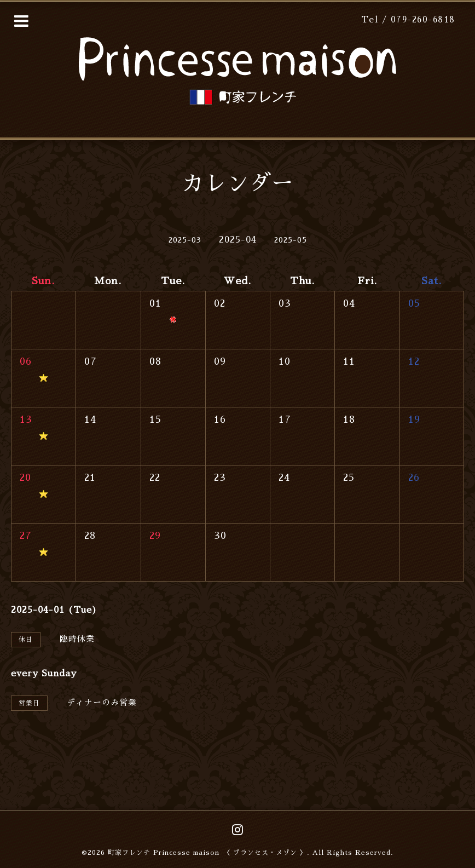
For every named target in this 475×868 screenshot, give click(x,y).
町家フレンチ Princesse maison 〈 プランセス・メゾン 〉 (207, 853)
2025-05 (291, 240)
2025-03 (185, 240)
